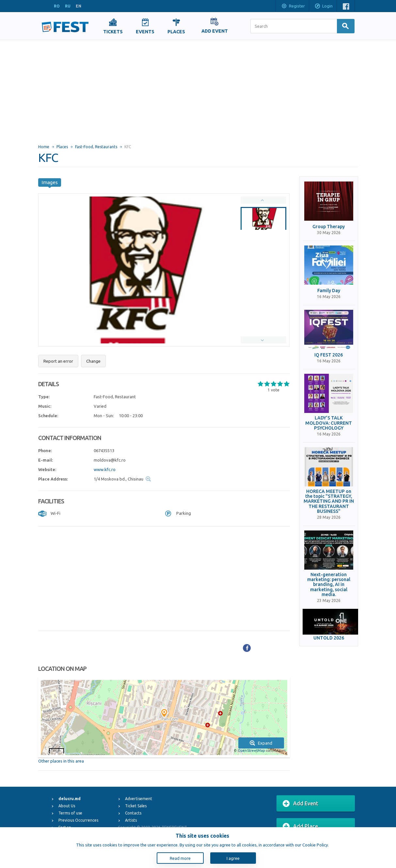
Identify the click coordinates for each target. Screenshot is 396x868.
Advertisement (139, 799)
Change (93, 361)
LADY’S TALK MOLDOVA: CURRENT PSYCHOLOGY (329, 423)
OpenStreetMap (251, 750)
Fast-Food (84, 147)
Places (62, 147)
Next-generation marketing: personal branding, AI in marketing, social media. (329, 585)
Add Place (300, 827)
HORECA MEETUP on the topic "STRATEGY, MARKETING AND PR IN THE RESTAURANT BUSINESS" (329, 502)
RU (68, 6)
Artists (131, 820)
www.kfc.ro (105, 469)
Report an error (58, 361)
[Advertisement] (198, 89)
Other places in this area (61, 761)
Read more (180, 858)
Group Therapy (329, 227)
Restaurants (106, 147)
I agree (233, 858)
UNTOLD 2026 (329, 638)
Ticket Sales (136, 806)
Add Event (301, 804)
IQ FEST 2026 (329, 355)
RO (57, 6)
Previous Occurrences (78, 820)
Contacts (133, 813)
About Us (67, 806)
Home (44, 147)
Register (293, 7)
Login (324, 7)
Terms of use (70, 813)
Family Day (329, 291)
